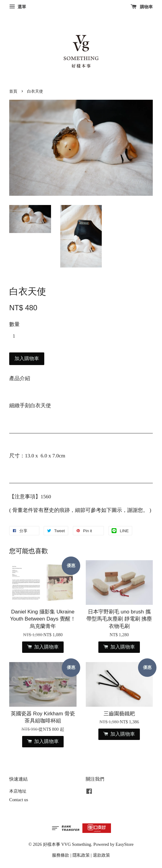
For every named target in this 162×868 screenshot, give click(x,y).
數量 (14, 324)
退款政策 (101, 855)
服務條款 (61, 855)
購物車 (142, 7)
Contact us (19, 800)
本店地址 (18, 791)
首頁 (13, 91)
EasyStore (125, 844)
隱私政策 (81, 855)
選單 (18, 7)
